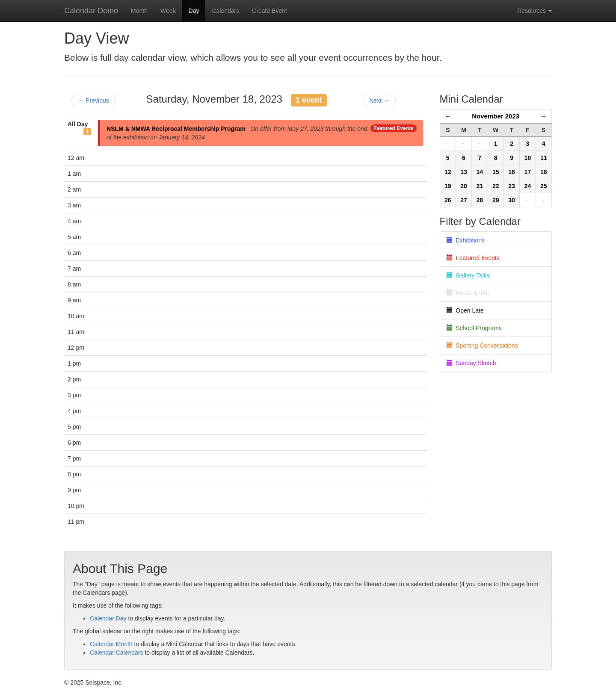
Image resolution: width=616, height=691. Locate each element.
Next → (379, 100)
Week (168, 11)
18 (544, 172)
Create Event (269, 11)
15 (496, 172)
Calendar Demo (91, 11)
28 (480, 200)
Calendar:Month (111, 644)
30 (512, 200)
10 (528, 158)
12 (448, 172)
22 (496, 186)
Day (194, 11)
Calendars (225, 11)
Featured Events (393, 128)
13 (464, 172)
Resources (535, 11)
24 (528, 186)
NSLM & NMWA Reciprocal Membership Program (176, 129)
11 (544, 158)
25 (544, 186)
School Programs (474, 328)
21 (480, 186)
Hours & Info (468, 293)
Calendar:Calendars (117, 653)
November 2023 (496, 116)
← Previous (93, 100)
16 (512, 172)
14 (480, 172)
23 (512, 186)
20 (464, 186)
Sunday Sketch (471, 363)
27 (464, 200)
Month (139, 11)
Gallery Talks (468, 275)
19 (448, 186)
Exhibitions (466, 240)
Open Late (465, 310)
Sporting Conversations (482, 345)
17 (528, 172)
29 (496, 200)
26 (448, 200)
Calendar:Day (108, 618)
